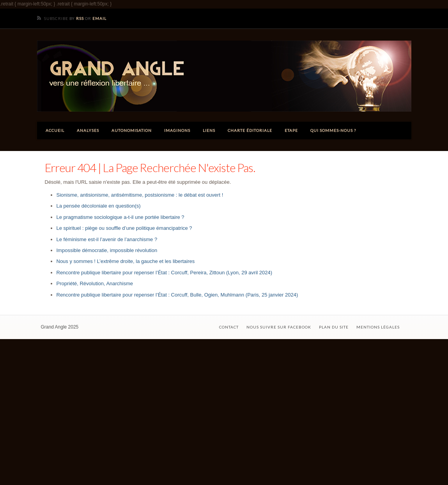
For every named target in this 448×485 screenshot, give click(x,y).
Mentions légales (378, 327)
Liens (209, 130)
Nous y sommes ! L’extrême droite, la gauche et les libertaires (126, 261)
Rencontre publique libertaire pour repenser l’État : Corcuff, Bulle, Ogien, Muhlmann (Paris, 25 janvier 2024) (177, 295)
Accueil (55, 130)
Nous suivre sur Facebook (279, 327)
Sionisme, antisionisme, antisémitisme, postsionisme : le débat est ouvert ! (140, 195)
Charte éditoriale (250, 130)
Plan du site (334, 327)
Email (99, 18)
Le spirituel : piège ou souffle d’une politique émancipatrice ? (124, 228)
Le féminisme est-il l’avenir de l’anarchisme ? (107, 239)
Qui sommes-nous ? (333, 130)
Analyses (88, 130)
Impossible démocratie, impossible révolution (107, 250)
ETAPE (291, 130)
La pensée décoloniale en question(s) (99, 206)
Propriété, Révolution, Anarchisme (95, 283)
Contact (229, 327)
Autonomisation (132, 130)
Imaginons (177, 130)
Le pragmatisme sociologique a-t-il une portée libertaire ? (120, 217)
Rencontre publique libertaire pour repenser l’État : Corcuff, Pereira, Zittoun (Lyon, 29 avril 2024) (165, 273)
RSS (80, 18)
